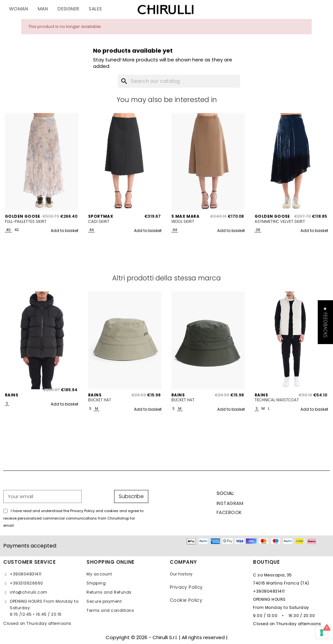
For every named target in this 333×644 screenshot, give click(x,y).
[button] (325, 322)
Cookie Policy (186, 600)
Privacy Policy (186, 587)
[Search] (179, 81)
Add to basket (65, 231)
